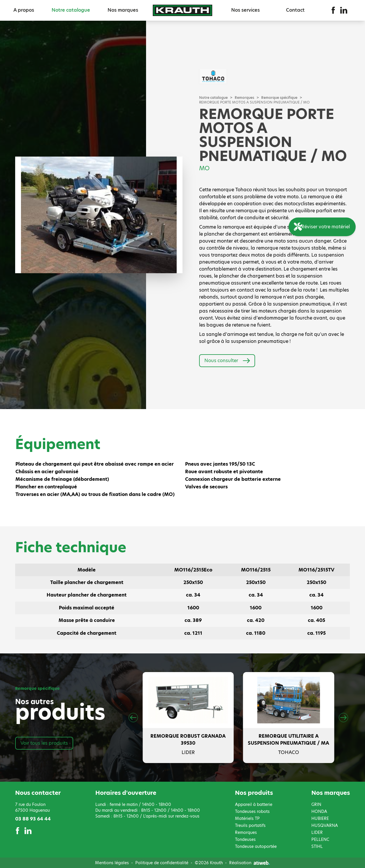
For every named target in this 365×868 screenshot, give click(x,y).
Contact (295, 10)
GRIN (316, 804)
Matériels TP (247, 818)
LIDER (317, 832)
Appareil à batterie (254, 804)
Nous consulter (227, 361)
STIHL (317, 846)
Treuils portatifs (250, 825)
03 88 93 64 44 (33, 819)
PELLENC (320, 839)
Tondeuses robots (252, 811)
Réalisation (250, 863)
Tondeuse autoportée (256, 846)
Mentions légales (112, 863)
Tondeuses (245, 839)
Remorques (244, 98)
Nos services (245, 10)
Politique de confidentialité (162, 863)
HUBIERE (320, 818)
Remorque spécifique (279, 98)
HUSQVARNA (325, 825)
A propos (24, 10)
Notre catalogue (71, 10)
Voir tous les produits (44, 743)
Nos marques (123, 10)
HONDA (319, 811)
